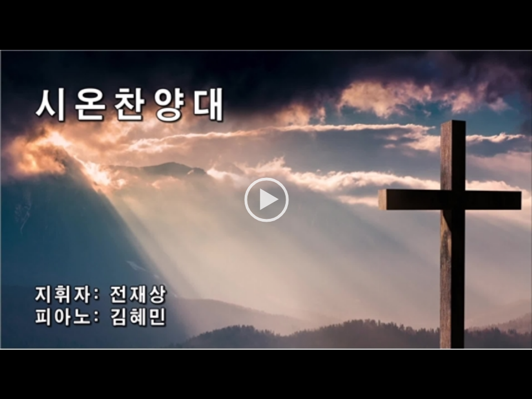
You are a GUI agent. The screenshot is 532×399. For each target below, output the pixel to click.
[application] (266, 199)
